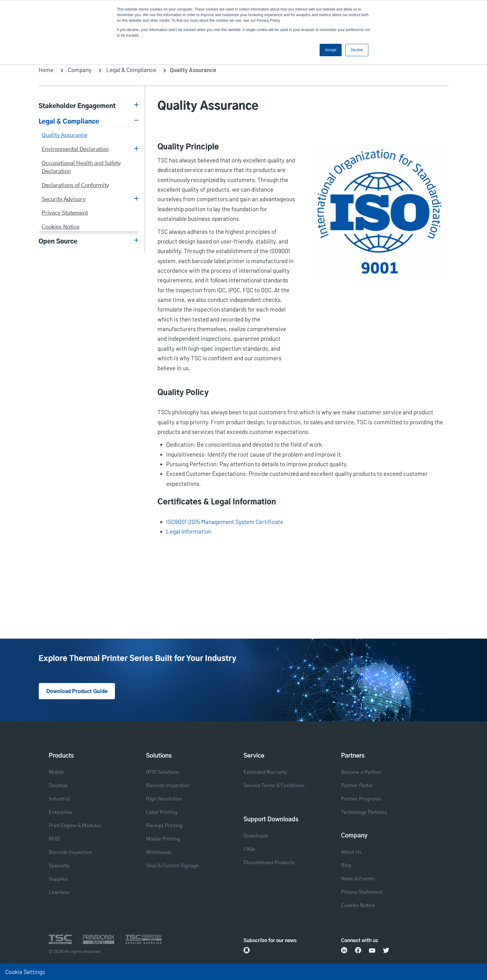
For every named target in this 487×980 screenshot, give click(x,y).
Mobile (56, 772)
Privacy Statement (65, 213)
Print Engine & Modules (75, 826)
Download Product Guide (77, 691)
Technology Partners (364, 812)
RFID (54, 839)
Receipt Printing (164, 826)
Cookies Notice (61, 227)
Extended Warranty (265, 772)
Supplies (58, 879)
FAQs (249, 849)
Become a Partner (361, 772)
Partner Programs (361, 799)
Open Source (58, 242)
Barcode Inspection (71, 852)
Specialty (59, 866)
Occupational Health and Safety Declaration (81, 167)
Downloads (256, 836)
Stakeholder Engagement (77, 106)
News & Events (358, 879)
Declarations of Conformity (75, 185)
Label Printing (162, 812)
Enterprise (61, 812)
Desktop (58, 786)
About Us (351, 852)
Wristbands (159, 852)
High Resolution (164, 799)
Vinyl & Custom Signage (172, 866)
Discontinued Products (269, 863)
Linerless (59, 892)
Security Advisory (64, 199)
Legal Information (189, 531)
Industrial (59, 799)
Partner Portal (357, 786)
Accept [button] (331, 50)
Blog (346, 865)
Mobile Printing (163, 839)
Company (80, 70)
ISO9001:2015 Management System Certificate (225, 522)
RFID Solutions (163, 772)
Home (46, 70)
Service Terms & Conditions (274, 786)
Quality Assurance (64, 135)
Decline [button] (357, 50)
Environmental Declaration (75, 149)
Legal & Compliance (131, 70)
